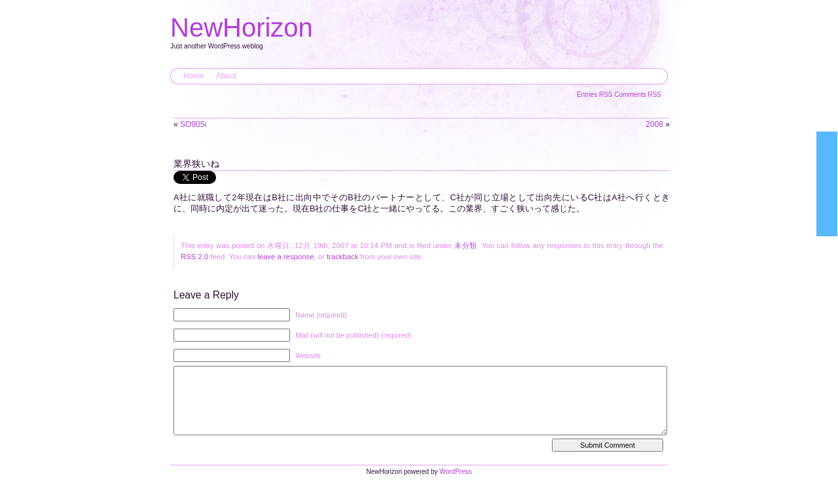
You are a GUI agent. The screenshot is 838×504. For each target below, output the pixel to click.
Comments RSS (638, 95)
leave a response (285, 257)
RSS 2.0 (194, 257)
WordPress (455, 485)
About (226, 76)
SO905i (193, 124)
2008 (654, 124)
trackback (342, 257)
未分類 (466, 245)
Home (194, 76)
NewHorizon (242, 27)
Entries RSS (595, 95)
